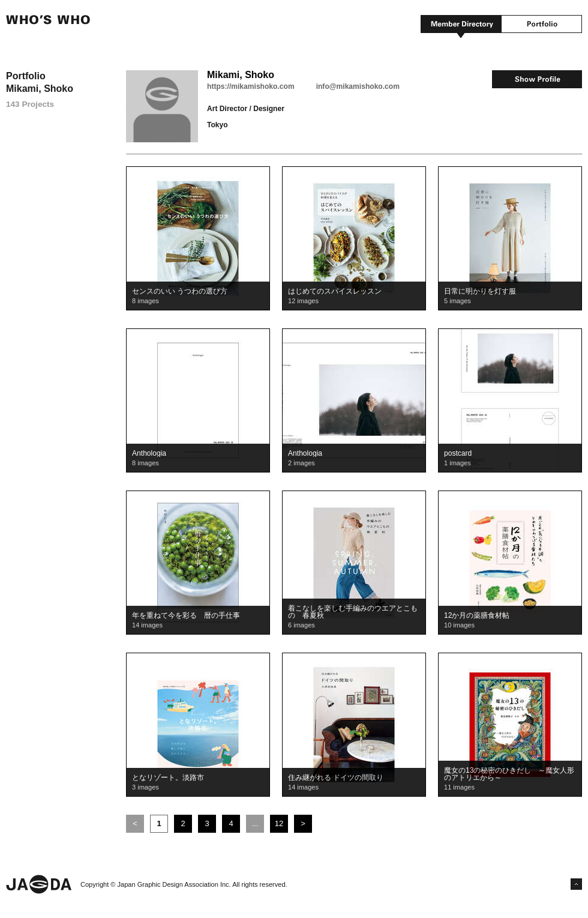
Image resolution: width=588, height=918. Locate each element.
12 (279, 823)
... (255, 823)
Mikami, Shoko (241, 75)
